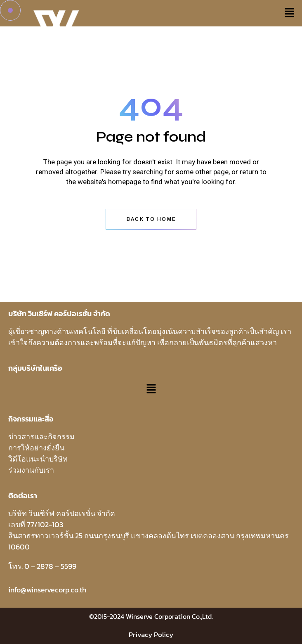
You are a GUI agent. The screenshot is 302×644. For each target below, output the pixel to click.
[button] (290, 13)
